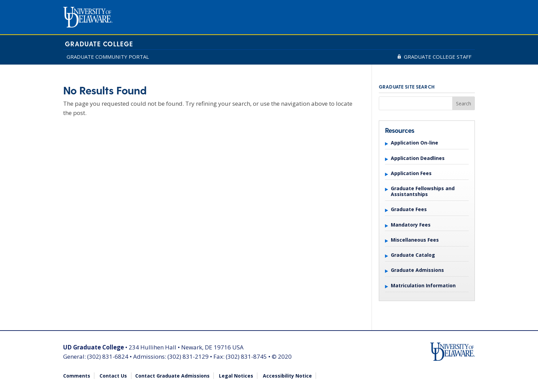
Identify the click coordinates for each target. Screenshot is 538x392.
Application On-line (414, 143)
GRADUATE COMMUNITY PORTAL (108, 57)
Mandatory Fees (411, 225)
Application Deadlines (418, 158)
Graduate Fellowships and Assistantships (423, 191)
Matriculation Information (423, 285)
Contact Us (113, 376)
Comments (77, 376)
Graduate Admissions (417, 270)
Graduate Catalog (413, 255)
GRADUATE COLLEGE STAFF (438, 57)
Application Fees (411, 173)
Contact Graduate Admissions (172, 376)
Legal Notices (236, 376)
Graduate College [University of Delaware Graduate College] (99, 44)
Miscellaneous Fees (415, 240)
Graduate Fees (409, 209)
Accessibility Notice (287, 376)
